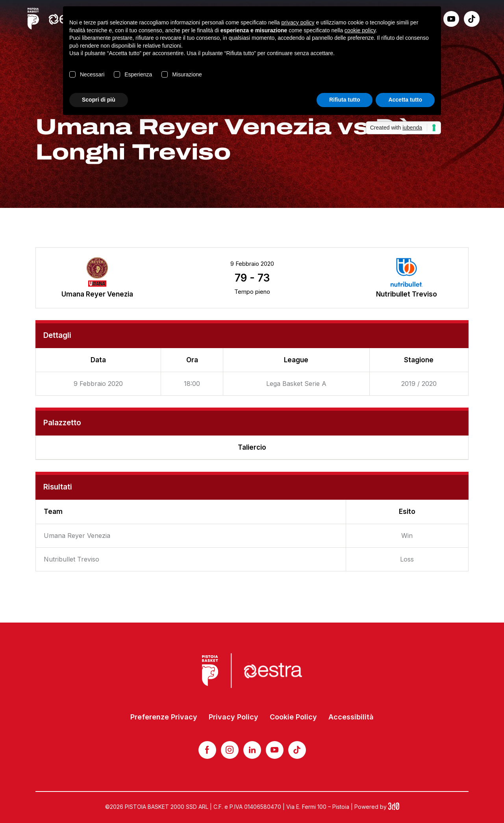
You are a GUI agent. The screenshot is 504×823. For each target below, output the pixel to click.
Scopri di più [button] (99, 100)
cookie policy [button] (360, 30)
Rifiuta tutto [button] (345, 100)
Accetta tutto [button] (405, 100)
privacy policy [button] (298, 22)
